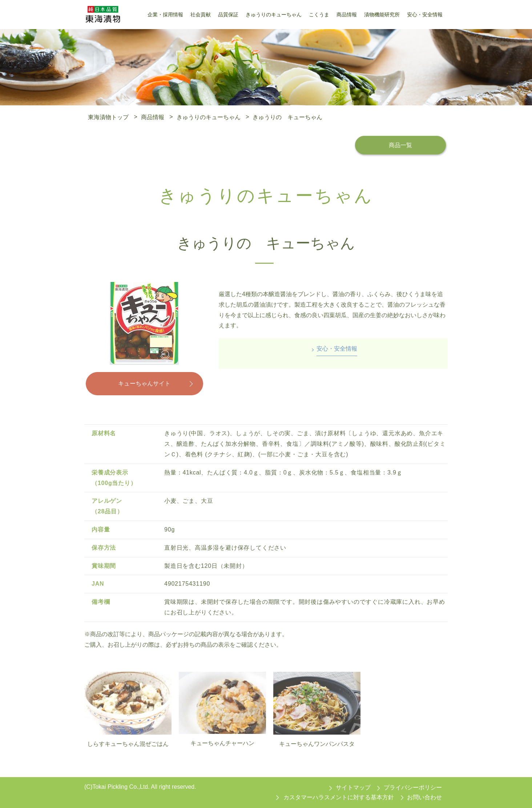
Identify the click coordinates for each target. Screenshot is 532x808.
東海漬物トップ (108, 117)
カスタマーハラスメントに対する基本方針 (339, 797)
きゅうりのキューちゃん (209, 117)
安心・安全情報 (337, 349)
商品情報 (153, 117)
